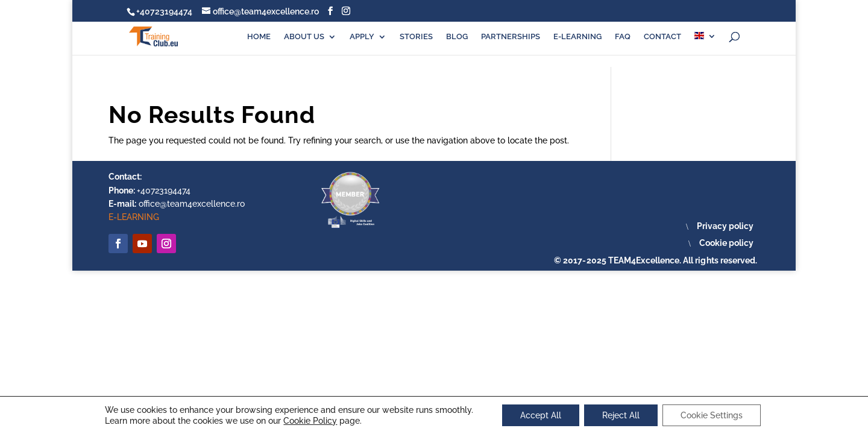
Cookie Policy (310, 421)
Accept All (541, 415)
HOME (259, 37)
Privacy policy (725, 226)
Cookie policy (726, 243)
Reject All (621, 415)
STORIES (416, 37)
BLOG (457, 37)
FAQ (623, 37)
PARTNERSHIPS (511, 37)
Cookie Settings (712, 415)
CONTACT (662, 37)
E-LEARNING (577, 37)
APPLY (362, 37)
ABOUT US (304, 37)
